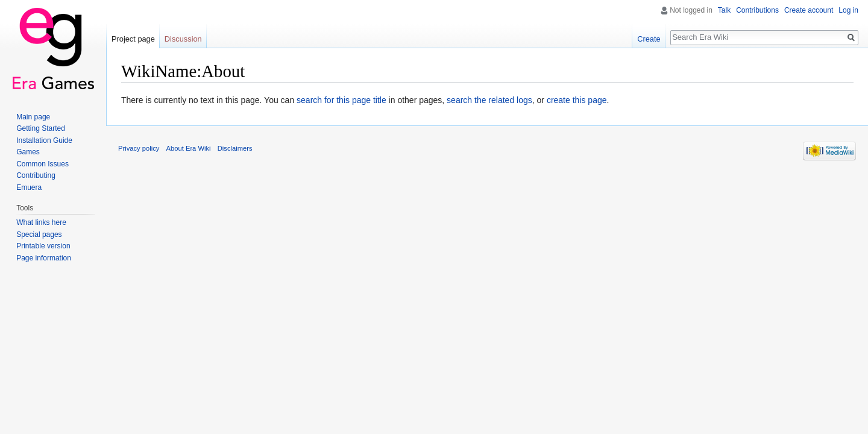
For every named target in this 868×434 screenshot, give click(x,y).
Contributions (757, 10)
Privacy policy (139, 148)
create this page (577, 100)
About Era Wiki (189, 148)
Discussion (183, 39)
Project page (133, 39)
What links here (41, 222)
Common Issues (42, 164)
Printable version (43, 246)
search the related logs (489, 100)
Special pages (39, 234)
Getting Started (41, 128)
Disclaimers (235, 148)
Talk (724, 10)
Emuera (29, 187)
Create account (809, 10)
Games (28, 152)
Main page (33, 117)
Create (649, 39)
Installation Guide (44, 140)
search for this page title (341, 100)
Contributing (36, 175)
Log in (848, 10)
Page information (44, 258)
